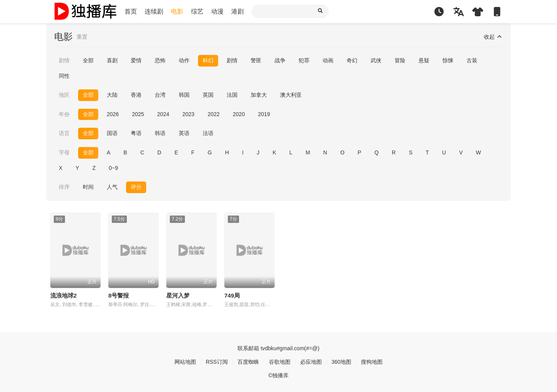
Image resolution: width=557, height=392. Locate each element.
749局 (232, 295)
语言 (64, 133)
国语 (112, 133)
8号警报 (119, 295)
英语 (184, 133)
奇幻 (352, 60)
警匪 (256, 60)
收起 (493, 37)
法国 (232, 95)
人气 (112, 187)
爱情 (136, 60)
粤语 (136, 133)
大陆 (112, 95)
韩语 (160, 133)
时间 (88, 187)
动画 (328, 60)
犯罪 (304, 60)
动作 (184, 60)
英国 (208, 95)
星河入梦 (178, 295)
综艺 (197, 11)
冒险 (400, 60)
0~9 (113, 168)
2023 (188, 114)
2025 (138, 114)
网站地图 (185, 362)
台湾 (160, 95)
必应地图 (311, 362)
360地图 (341, 362)
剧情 (64, 60)
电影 (177, 11)
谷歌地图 (280, 362)
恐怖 (160, 60)
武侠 (376, 60)
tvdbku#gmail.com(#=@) (290, 348)
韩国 (184, 95)
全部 (88, 60)
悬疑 (424, 60)
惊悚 (448, 60)
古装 (472, 60)
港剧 (237, 11)
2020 (239, 114)
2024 (163, 114)
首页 (131, 11)
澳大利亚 (291, 95)
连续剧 (154, 11)
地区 (64, 95)
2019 (264, 114)
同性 (64, 76)
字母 (64, 152)
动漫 (217, 11)
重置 (82, 37)
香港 (136, 95)
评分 (136, 187)
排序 (64, 187)
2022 (214, 114)
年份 (64, 114)
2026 (113, 114)
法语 (208, 133)
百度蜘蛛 (248, 362)
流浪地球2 (63, 295)
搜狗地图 (372, 362)
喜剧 (112, 60)
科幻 (208, 60)
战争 (280, 60)
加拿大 (259, 95)
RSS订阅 (217, 362)
